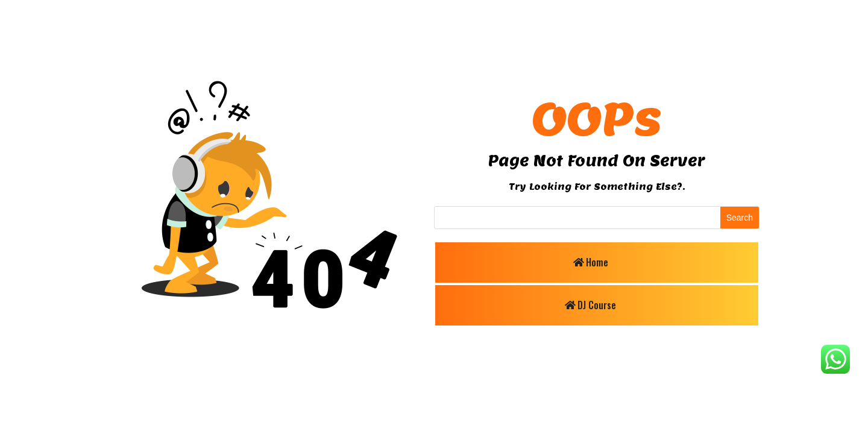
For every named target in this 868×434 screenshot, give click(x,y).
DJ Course (597, 305)
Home (597, 262)
